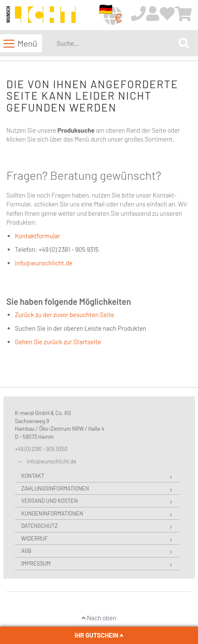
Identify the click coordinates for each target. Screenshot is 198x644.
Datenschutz (40, 526)
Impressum (36, 563)
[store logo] (41, 15)
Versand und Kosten (49, 501)
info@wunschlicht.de (44, 263)
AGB (26, 551)
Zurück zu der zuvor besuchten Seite (65, 315)
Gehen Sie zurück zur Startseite (58, 342)
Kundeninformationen (52, 513)
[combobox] (116, 43)
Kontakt (33, 476)
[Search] (184, 43)
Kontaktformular (38, 236)
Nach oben (99, 618)
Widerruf (34, 538)
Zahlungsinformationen (55, 488)
